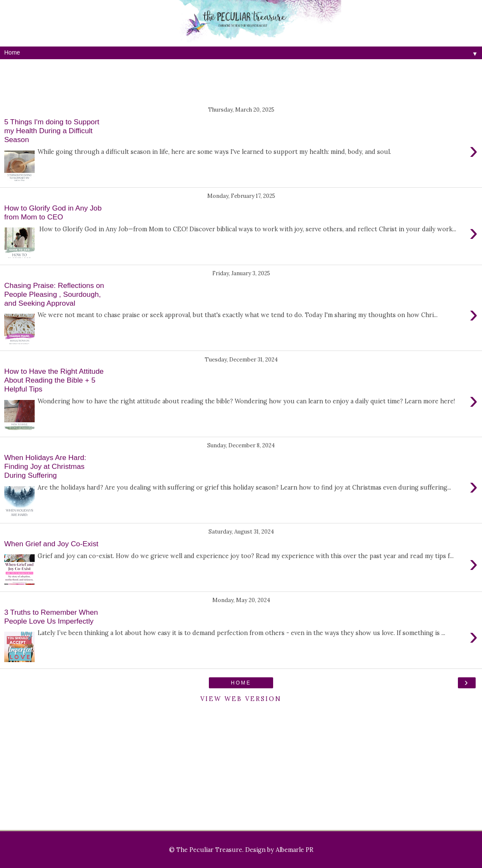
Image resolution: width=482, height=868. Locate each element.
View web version (241, 699)
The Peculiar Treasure (209, 850)
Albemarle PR (294, 850)
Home (241, 683)
